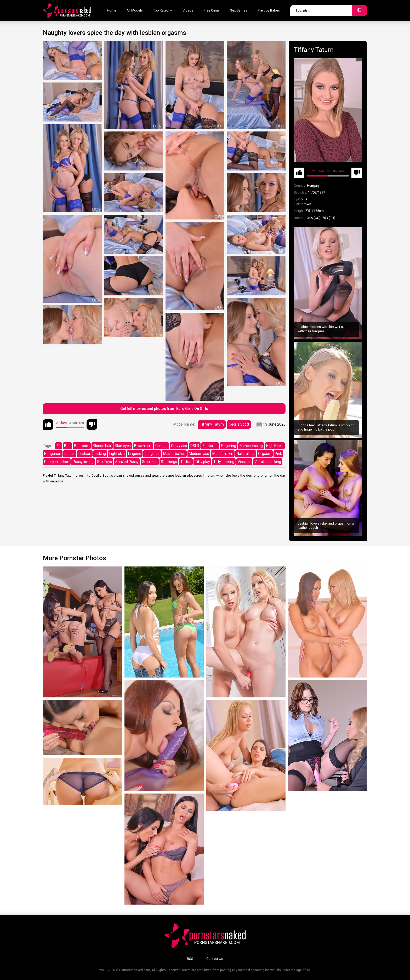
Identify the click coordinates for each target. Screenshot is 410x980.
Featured (210, 446)
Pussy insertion (57, 462)
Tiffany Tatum (212, 424)
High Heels (275, 446)
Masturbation (174, 454)
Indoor (70, 454)
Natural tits (246, 454)
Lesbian (85, 454)
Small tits (150, 462)
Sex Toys (104, 462)
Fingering (229, 446)
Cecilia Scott (239, 424)
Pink (278, 454)
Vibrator (244, 462)
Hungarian (53, 454)
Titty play (202, 462)
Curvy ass (179, 446)
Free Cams (212, 10)
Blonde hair (102, 446)
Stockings (169, 462)
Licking (100, 454)
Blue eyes (123, 446)
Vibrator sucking (268, 462)
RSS (190, 959)
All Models (135, 10)
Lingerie (135, 454)
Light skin (117, 454)
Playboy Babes (269, 10)
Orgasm (265, 454)
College (161, 446)
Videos (188, 10)
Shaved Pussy (127, 462)
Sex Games (239, 10)
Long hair (152, 454)
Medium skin (223, 454)
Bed (67, 446)
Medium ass (199, 454)
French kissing (251, 446)
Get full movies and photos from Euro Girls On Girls (164, 409)
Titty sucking (224, 462)
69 (59, 446)
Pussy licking (83, 462)
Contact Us (215, 959)
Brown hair (143, 446)
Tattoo (186, 462)
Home (112, 10)
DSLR (195, 446)
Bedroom (82, 446)
